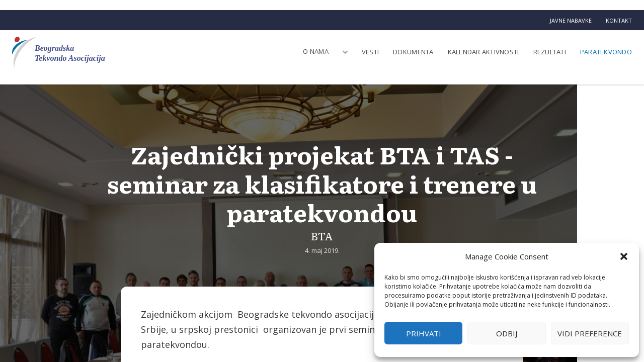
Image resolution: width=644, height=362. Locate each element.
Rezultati (550, 52)
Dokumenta (413, 52)
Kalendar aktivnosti (484, 52)
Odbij (507, 333)
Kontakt (619, 20)
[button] (624, 256)
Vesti (370, 52)
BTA (322, 236)
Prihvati (424, 333)
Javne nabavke (571, 20)
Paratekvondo (606, 52)
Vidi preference (590, 333)
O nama (316, 51)
